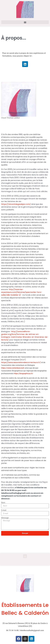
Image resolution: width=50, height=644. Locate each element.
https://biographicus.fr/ (23, 373)
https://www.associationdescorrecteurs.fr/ (21, 362)
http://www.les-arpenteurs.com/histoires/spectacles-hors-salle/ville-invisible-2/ (22, 292)
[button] (25, 22)
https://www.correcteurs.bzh (13, 368)
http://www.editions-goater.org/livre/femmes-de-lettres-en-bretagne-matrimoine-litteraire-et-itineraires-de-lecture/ (25, 336)
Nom (3, 503)
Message (5, 518)
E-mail (4, 510)
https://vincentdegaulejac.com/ (16, 204)
